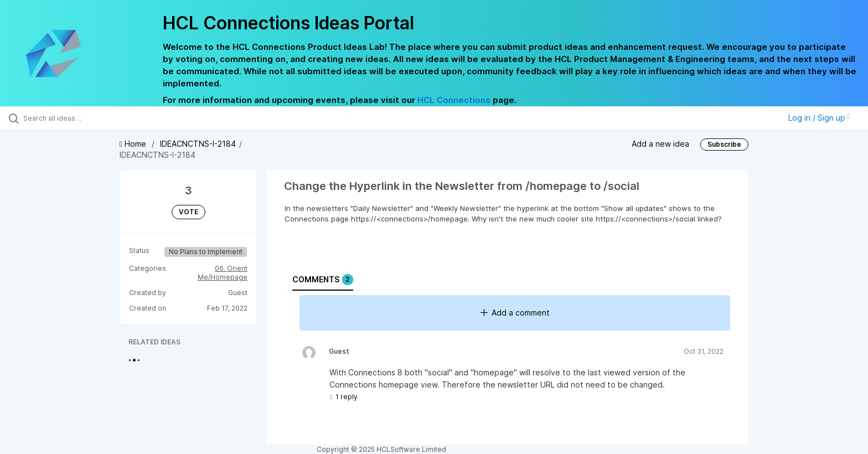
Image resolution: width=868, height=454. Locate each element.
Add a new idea (660, 144)
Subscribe (724, 144)
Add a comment (515, 313)
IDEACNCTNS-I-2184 (198, 144)
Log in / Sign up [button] (819, 118)
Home (134, 144)
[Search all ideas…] (101, 118)
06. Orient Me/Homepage (223, 273)
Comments (323, 280)
